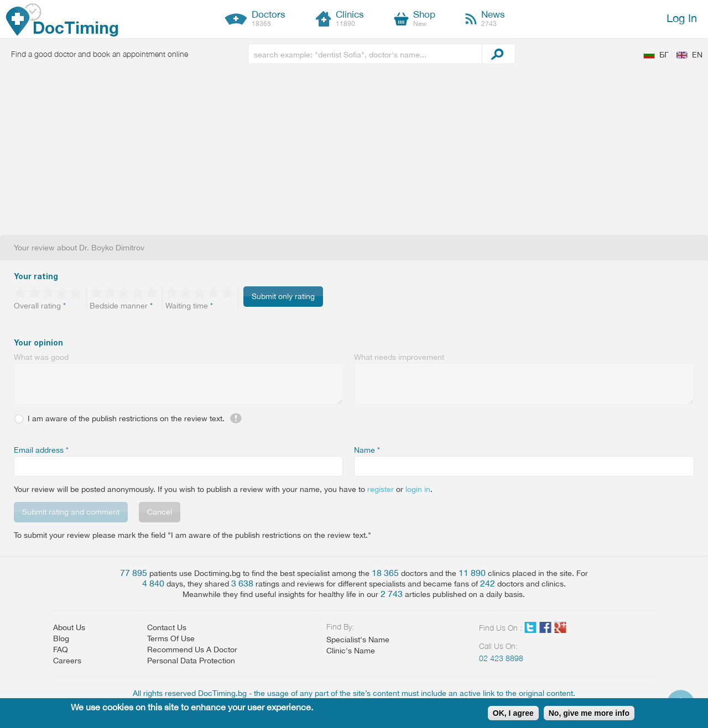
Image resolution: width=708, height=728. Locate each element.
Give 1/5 (21, 292)
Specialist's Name (358, 640)
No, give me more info (589, 713)
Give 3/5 (48, 292)
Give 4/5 (62, 292)
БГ (664, 55)
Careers (67, 661)
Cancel (160, 512)
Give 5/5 (76, 292)
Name (367, 450)
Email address (41, 450)
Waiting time (189, 306)
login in (418, 489)
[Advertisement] (354, 152)
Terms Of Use (171, 638)
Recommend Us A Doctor (192, 650)
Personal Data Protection (191, 661)
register (381, 489)
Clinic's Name (351, 651)
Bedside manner (121, 306)
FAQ (61, 650)
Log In (682, 18)
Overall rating (40, 306)
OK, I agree (513, 713)
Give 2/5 (35, 292)
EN (697, 55)
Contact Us (167, 627)
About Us (69, 627)
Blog (61, 638)
